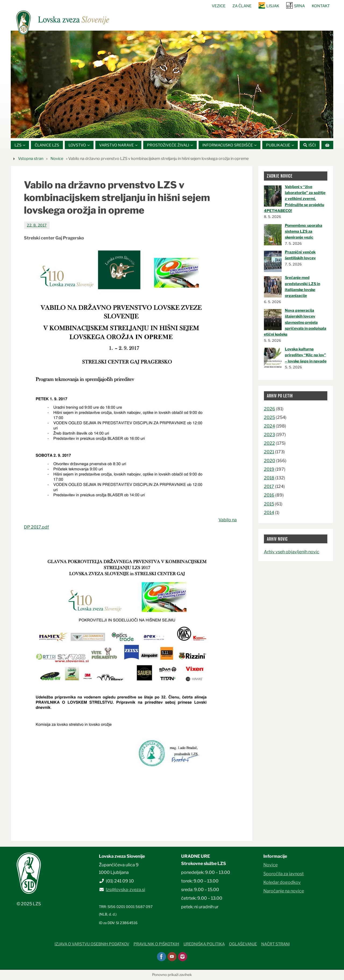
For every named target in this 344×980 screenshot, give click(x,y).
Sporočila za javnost (284, 874)
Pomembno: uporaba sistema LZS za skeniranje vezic (304, 231)
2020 (270, 461)
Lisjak (273, 6)
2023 (269, 435)
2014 (269, 513)
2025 (269, 417)
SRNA (299, 6)
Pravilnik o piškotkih (156, 944)
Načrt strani (275, 944)
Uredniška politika (204, 944)
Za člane (242, 6)
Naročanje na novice (284, 891)
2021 (269, 452)
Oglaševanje (243, 944)
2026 (270, 409)
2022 (269, 443)
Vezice (219, 6)
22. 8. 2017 (37, 225)
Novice (57, 159)
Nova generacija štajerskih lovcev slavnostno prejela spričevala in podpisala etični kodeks (295, 322)
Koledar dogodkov (282, 882)
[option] (172, 84)
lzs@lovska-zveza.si (126, 890)
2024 (269, 426)
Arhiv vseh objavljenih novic (292, 552)
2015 (269, 504)
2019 (269, 469)
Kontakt (321, 6)
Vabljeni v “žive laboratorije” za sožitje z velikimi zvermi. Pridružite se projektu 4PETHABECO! (295, 199)
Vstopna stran (31, 159)
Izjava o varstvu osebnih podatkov (92, 944)
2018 (269, 478)
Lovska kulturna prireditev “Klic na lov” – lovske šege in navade (306, 355)
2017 (269, 487)
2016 (269, 495)
